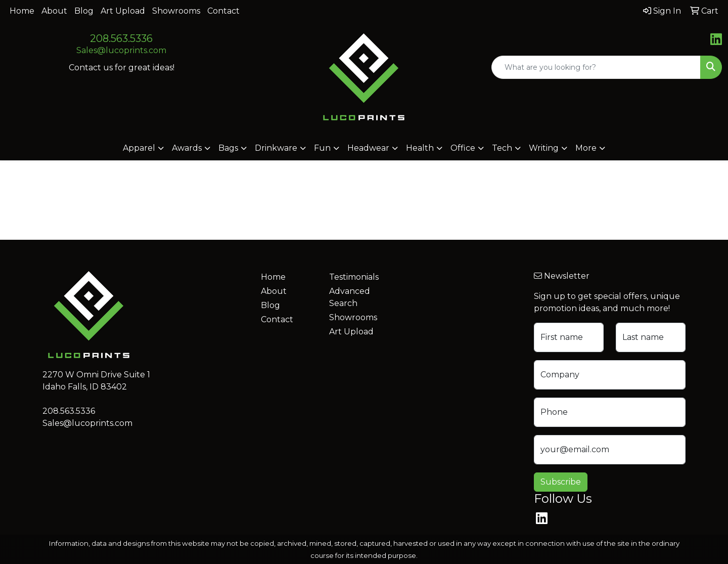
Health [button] (420, 148)
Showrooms (176, 11)
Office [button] (463, 148)
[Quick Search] (596, 67)
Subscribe (561, 482)
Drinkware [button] (276, 148)
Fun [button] (322, 148)
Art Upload (123, 11)
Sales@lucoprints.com (121, 50)
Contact (223, 11)
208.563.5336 (121, 38)
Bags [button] (228, 148)
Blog (84, 11)
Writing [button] (544, 148)
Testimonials (354, 277)
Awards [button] (187, 148)
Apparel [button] (139, 148)
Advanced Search (350, 297)
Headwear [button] (368, 148)
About (54, 11)
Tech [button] (502, 148)
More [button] (586, 148)
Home (22, 11)
